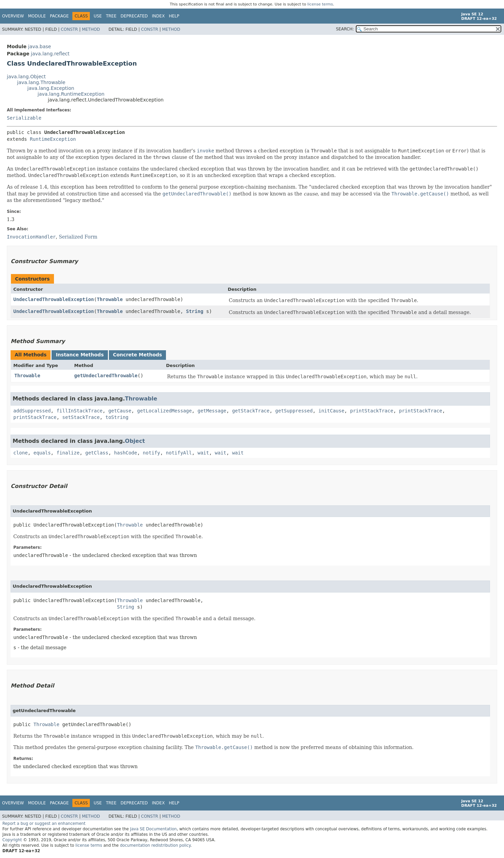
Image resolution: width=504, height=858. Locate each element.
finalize (68, 453)
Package (59, 16)
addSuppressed (32, 411)
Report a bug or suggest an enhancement (44, 823)
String (195, 311)
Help (174, 16)
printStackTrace (372, 411)
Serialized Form (78, 237)
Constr (69, 29)
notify (151, 453)
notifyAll (179, 453)
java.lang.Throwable (41, 82)
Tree (111, 16)
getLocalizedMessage (164, 411)
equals (42, 453)
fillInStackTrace (79, 411)
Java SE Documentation (153, 829)
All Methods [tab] (31, 355)
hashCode (125, 453)
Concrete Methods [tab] (138, 355)
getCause (120, 411)
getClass (97, 453)
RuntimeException (53, 139)
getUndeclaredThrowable (106, 376)
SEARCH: (345, 29)
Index (158, 16)
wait (204, 453)
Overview (13, 16)
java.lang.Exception (51, 88)
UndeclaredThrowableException (54, 299)
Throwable (110, 299)
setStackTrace (81, 417)
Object (135, 441)
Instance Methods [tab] (80, 355)
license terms (320, 4)
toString (117, 417)
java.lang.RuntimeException (71, 94)
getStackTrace (251, 411)
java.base (39, 46)
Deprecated (134, 16)
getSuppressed (294, 411)
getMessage (212, 411)
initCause (332, 411)
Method (91, 29)
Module (37, 16)
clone (20, 453)
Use (98, 16)
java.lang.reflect (50, 54)
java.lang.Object (26, 77)
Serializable (24, 118)
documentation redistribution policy (155, 845)
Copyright (12, 840)
